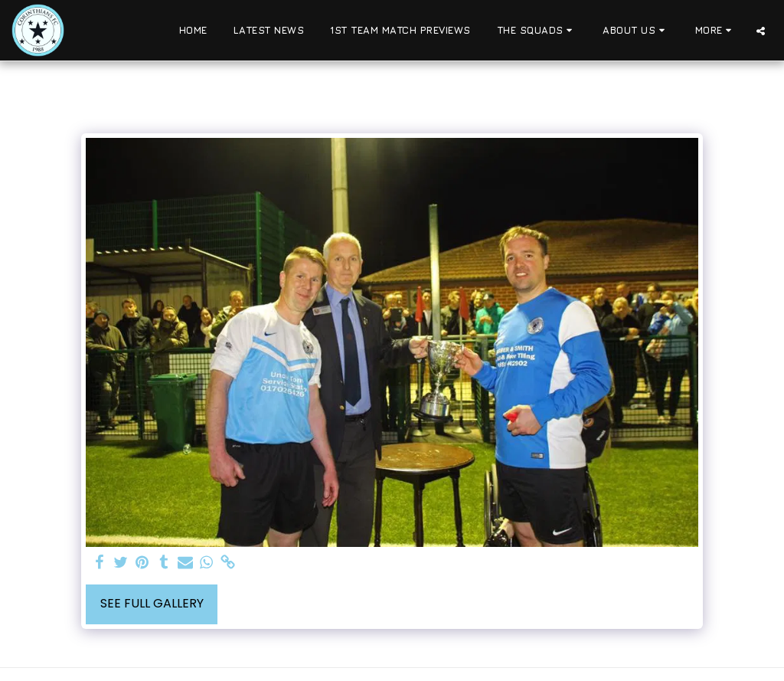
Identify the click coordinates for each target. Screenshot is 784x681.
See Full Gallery (152, 603)
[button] (537, 31)
